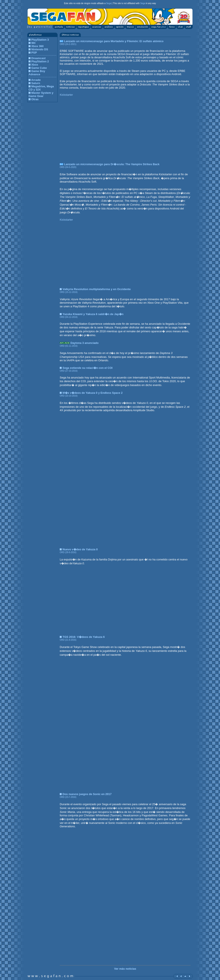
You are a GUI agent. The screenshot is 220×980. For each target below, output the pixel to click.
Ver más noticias (125, 969)
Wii (33, 43)
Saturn (36, 83)
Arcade (36, 80)
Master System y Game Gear (41, 94)
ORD (62, 44)
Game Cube (39, 68)
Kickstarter (66, 95)
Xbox (35, 65)
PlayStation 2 (40, 61)
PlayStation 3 (40, 40)
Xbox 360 (37, 46)
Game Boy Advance (37, 73)
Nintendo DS (40, 49)
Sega (109, 3)
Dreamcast (39, 58)
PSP (34, 53)
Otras (35, 99)
